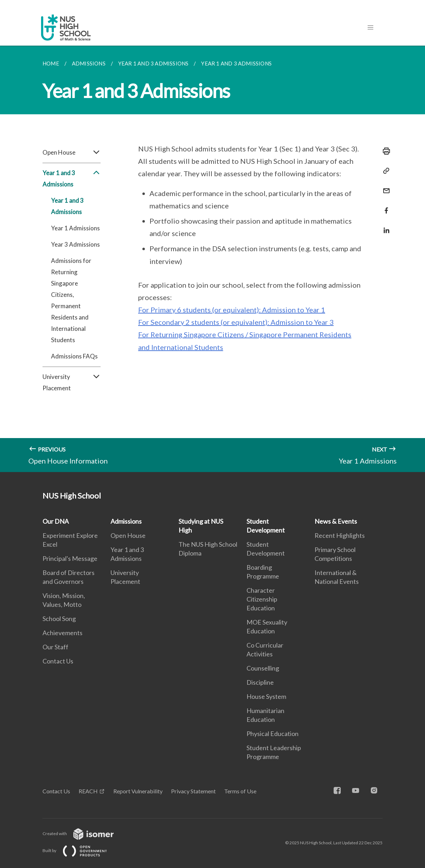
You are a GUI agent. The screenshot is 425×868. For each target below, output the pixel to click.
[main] (212, 259)
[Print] (384, 151)
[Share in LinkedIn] (384, 226)
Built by (80, 850)
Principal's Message (70, 558)
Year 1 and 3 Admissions (72, 179)
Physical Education (273, 734)
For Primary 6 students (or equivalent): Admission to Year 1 (232, 310)
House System (266, 696)
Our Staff (55, 647)
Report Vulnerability (138, 791)
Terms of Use (240, 791)
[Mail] (384, 186)
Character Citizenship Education (262, 599)
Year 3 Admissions (75, 244)
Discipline (260, 682)
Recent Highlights (340, 535)
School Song (59, 619)
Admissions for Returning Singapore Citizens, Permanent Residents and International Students (71, 300)
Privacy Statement (193, 791)
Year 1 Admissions (75, 228)
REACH (88, 791)
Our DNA (56, 521)
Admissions (126, 521)
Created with (84, 833)
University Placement (72, 383)
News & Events (336, 521)
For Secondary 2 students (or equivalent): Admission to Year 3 (236, 322)
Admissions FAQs (74, 356)
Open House (72, 153)
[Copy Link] (384, 171)
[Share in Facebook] (384, 206)
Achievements (63, 633)
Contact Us (58, 661)
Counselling (263, 668)
